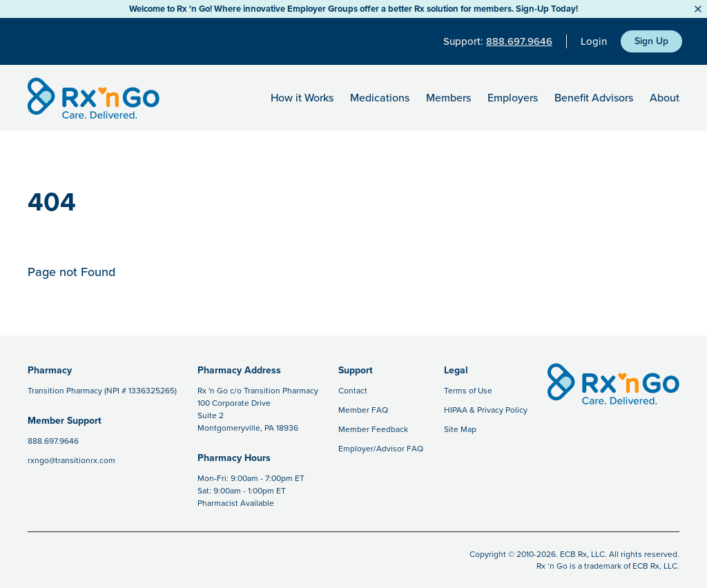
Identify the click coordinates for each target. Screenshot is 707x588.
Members (448, 98)
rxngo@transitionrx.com (71, 460)
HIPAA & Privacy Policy (486, 410)
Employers (513, 98)
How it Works (302, 98)
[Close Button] (698, 9)
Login (594, 41)
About (665, 98)
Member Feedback (373, 429)
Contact (353, 391)
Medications (380, 98)
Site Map (460, 429)
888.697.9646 (519, 41)
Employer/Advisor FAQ (381, 449)
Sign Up (651, 41)
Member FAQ (363, 410)
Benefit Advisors (594, 98)
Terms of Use (468, 391)
